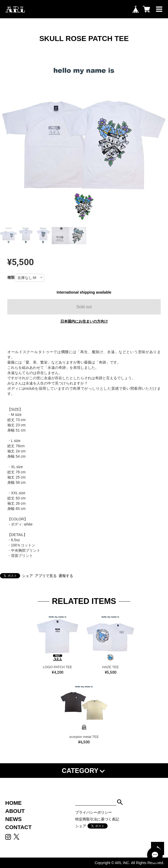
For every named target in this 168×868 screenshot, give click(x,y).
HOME (13, 803)
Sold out (84, 307)
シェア (27, 576)
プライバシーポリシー (94, 812)
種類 (11, 277)
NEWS (13, 819)
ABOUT (15, 811)
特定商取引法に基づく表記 (97, 819)
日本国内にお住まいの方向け (84, 321)
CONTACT (18, 827)
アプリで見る (46, 576)
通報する (66, 576)
